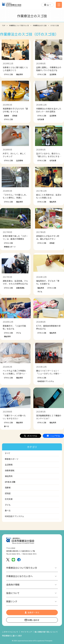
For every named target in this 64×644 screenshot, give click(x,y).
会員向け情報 (13, 585)
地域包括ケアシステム (46, 381)
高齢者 (6, 116)
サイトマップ (26, 632)
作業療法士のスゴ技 (40, 25)
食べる (6, 426)
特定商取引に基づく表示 (12, 636)
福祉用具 (19, 74)
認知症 (15, 116)
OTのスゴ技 (8, 74)
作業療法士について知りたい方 (22, 568)
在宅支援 (41, 119)
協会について (13, 593)
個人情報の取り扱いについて (46, 632)
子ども (40, 292)
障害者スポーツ (10, 247)
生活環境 (53, 74)
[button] (47, 5)
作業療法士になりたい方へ (19, 576)
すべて (8, 453)
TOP (4, 25)
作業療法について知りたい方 (19, 25)
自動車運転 (20, 288)
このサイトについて (10, 632)
